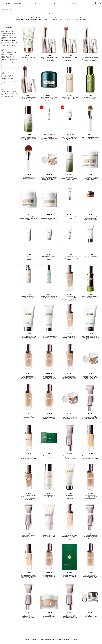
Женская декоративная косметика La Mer (8, 57)
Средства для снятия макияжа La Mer (7, 76)
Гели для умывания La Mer (9, 52)
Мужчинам (18, 3)
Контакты (35, 639)
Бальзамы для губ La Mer (8, 40)
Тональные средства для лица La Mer (8, 79)
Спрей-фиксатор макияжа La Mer (9, 94)
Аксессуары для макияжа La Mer (9, 60)
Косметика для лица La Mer (9, 65)
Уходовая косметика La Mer (9, 33)
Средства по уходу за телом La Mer (9, 73)
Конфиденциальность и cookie (67, 639)
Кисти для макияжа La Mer (9, 63)
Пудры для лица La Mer (8, 96)
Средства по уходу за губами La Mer (9, 38)
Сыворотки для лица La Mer (9, 82)
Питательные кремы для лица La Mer (8, 69)
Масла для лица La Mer (8, 54)
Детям (27, 3)
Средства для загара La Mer (9, 86)
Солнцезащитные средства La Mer (9, 88)
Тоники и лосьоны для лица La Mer (9, 46)
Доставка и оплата (47, 639)
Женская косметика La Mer (9, 31)
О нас (27, 639)
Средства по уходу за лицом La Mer (9, 43)
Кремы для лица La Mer (8, 67)
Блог (35, 3)
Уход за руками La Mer (7, 35)
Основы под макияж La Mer (9, 91)
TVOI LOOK (51, 3)
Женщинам (6, 3)
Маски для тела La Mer (7, 84)
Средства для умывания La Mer (9, 50)
